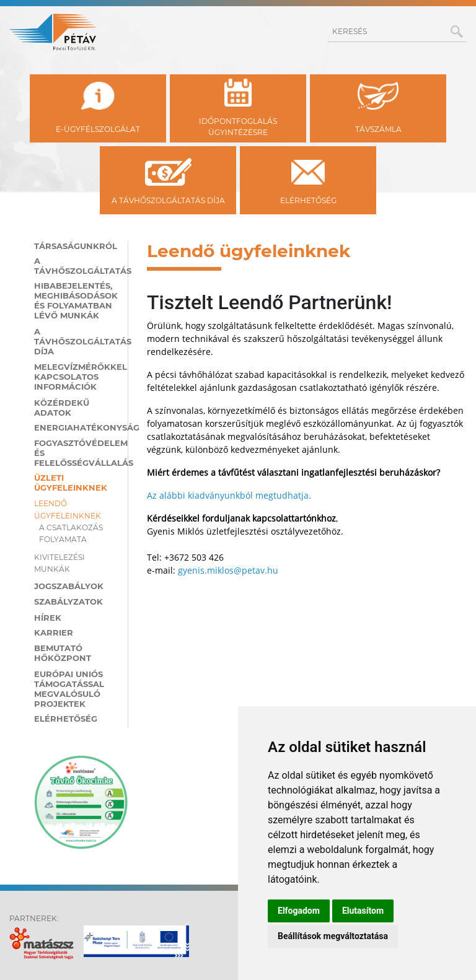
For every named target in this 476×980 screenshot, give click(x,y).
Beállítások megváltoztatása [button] (333, 936)
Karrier (54, 632)
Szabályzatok (68, 602)
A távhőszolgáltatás (76, 266)
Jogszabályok (69, 586)
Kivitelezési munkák (59, 563)
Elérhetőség (66, 719)
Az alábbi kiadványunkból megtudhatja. (229, 495)
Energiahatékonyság (76, 427)
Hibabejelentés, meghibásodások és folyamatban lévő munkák (76, 300)
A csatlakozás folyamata (71, 533)
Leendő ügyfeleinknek (68, 509)
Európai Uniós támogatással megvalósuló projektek (69, 689)
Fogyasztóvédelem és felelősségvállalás (76, 453)
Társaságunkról (76, 246)
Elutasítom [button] (363, 911)
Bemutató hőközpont (63, 653)
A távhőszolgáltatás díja (76, 341)
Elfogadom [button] (299, 911)
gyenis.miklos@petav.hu (228, 570)
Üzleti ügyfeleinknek (71, 483)
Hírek (48, 618)
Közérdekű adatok (62, 408)
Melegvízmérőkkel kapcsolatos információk (76, 377)
